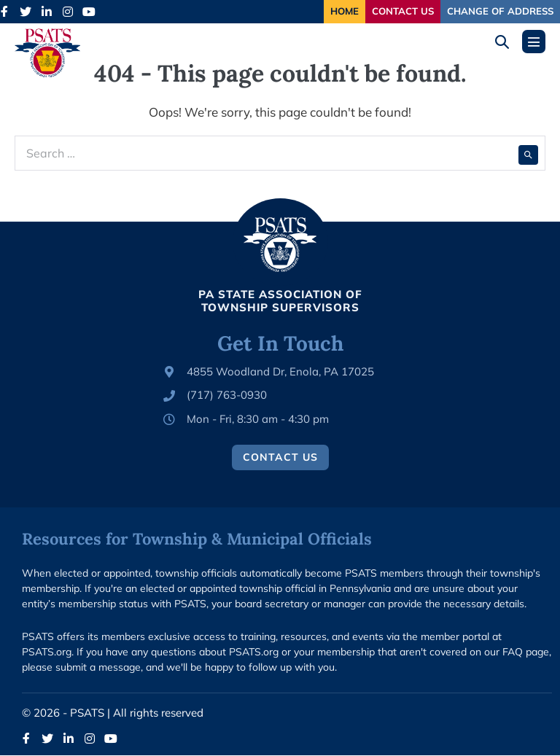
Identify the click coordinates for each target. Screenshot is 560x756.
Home (315, 11)
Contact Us (385, 11)
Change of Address (494, 11)
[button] (507, 43)
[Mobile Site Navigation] (534, 42)
